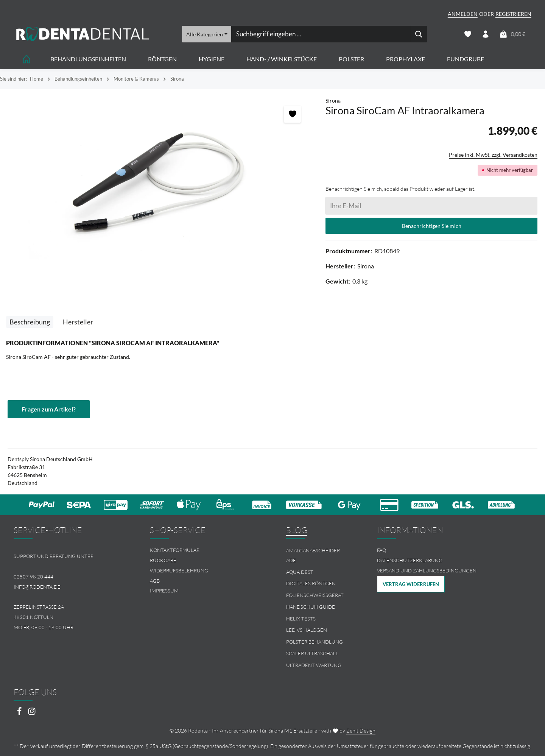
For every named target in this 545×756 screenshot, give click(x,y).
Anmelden (463, 14)
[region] (159, 182)
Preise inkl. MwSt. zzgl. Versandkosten (493, 155)
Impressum (164, 591)
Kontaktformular (175, 550)
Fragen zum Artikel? (49, 409)
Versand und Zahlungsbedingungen (427, 571)
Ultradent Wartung (314, 665)
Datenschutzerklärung (410, 560)
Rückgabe (163, 560)
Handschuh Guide (311, 607)
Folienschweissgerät (315, 595)
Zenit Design (361, 730)
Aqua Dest (300, 572)
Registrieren (513, 14)
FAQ (381, 550)
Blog (297, 530)
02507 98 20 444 (33, 577)
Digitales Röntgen (311, 583)
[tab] (30, 322)
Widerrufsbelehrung (179, 571)
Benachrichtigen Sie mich (432, 226)
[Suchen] (418, 34)
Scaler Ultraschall (312, 653)
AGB (155, 581)
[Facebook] (20, 713)
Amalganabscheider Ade (313, 555)
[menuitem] (204, 550)
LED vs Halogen (307, 630)
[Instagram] (32, 713)
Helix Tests (301, 619)
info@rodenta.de (37, 587)
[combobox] (321, 34)
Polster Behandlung (315, 642)
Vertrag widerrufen (411, 584)
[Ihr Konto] (486, 34)
